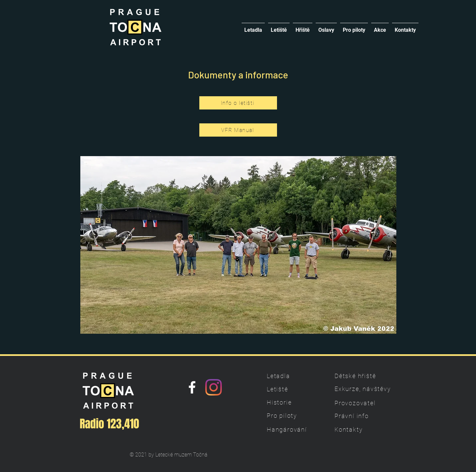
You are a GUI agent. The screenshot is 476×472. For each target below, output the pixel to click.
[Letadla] (290, 376)
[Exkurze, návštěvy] (363, 389)
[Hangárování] (290, 429)
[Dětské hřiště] (358, 376)
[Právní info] (358, 416)
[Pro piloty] (290, 415)
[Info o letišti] (238, 103)
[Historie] (290, 402)
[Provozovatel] (358, 403)
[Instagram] (214, 387)
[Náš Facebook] (192, 387)
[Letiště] (290, 389)
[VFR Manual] (238, 130)
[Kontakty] (358, 429)
